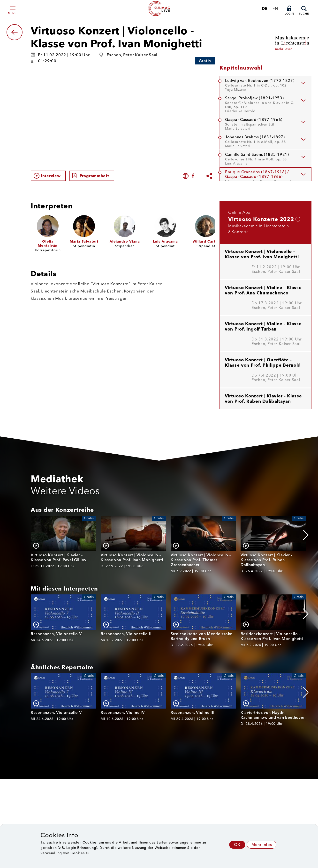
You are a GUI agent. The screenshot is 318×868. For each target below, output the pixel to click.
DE (265, 9)
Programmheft (94, 176)
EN (275, 9)
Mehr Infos (262, 845)
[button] (306, 535)
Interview (51, 176)
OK (237, 845)
